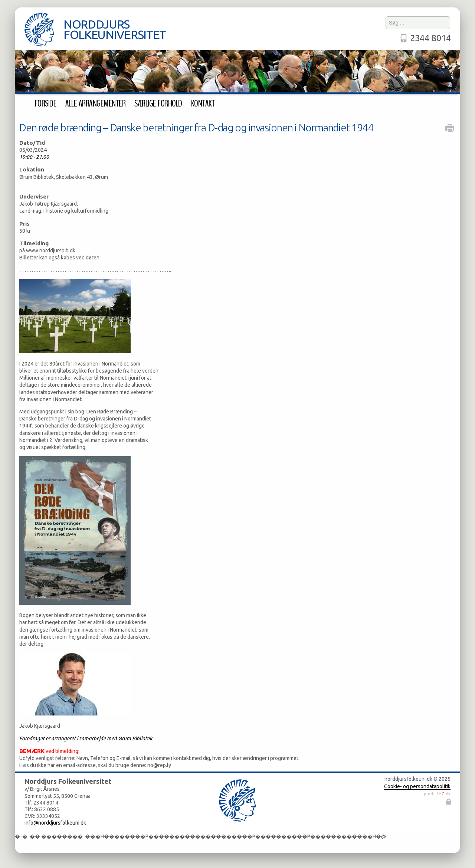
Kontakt (203, 104)
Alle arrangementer (95, 104)
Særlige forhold (158, 104)
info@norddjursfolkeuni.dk (55, 823)
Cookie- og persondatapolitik (417, 786)
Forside (46, 104)
